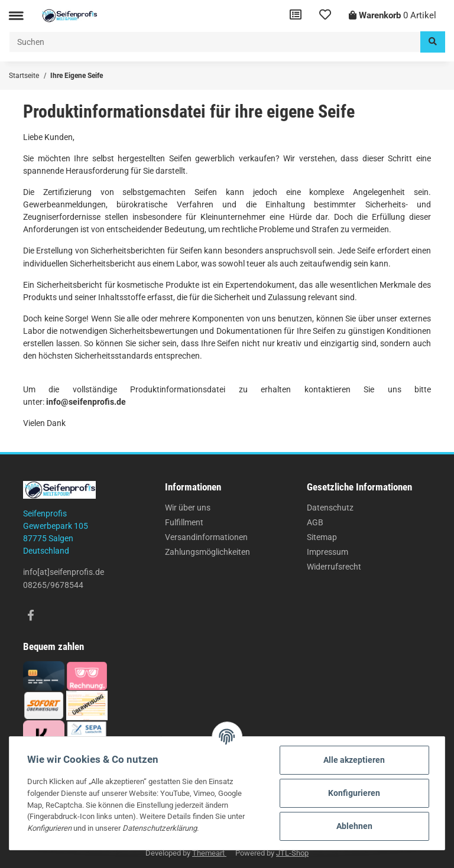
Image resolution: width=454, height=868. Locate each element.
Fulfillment (184, 522)
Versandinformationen (206, 537)
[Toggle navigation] (16, 16)
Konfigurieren (354, 793)
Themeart (209, 853)
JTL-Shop (292, 853)
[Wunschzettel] (325, 16)
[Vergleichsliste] (296, 16)
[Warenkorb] (393, 16)
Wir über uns (188, 508)
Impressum (327, 552)
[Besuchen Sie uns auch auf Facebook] (30, 616)
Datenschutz (330, 508)
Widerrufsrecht (334, 567)
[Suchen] (215, 42)
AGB (315, 522)
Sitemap (322, 537)
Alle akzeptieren (354, 760)
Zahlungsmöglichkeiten (207, 552)
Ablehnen (354, 826)
